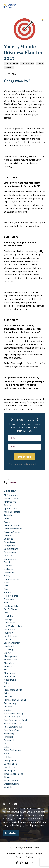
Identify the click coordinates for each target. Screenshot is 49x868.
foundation (10, 599)
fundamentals (11, 606)
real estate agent (13, 717)
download (9, 572)
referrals (8, 737)
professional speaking (15, 700)
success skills (10, 764)
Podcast (30, 857)
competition (10, 545)
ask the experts (12, 512)
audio (7, 519)
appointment (10, 509)
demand (8, 566)
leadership (9, 646)
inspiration (9, 629)
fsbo (6, 602)
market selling (11, 660)
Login (39, 854)
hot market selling (13, 626)
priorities (8, 697)
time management (13, 774)
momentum (10, 673)
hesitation (9, 616)
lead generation (12, 643)
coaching (40, 63)
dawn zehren (11, 559)
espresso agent (12, 579)
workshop (9, 787)
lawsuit (8, 639)
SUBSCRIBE (24, 457)
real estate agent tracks (16, 720)
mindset (8, 666)
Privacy (19, 857)
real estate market (13, 727)
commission (9, 68)
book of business (13, 525)
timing (7, 777)
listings (8, 653)
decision (8, 562)
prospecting (10, 703)
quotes (8, 710)
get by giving (10, 609)
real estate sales (12, 730)
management (11, 656)
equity (7, 576)
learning (8, 650)
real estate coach (13, 723)
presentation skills (13, 690)
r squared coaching (14, 713)
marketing (9, 663)
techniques (10, 770)
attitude (8, 515)
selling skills (10, 760)
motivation (9, 676)
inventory (9, 633)
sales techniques (12, 750)
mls (6, 670)
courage (8, 556)
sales (6, 747)
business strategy (27, 63)
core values (10, 552)
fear (6, 589)
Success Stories (26, 854)
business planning (11, 63)
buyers (7, 535)
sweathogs (9, 767)
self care (8, 757)
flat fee (8, 592)
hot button (9, 623)
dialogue (8, 569)
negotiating (10, 680)
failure (7, 586)
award (7, 522)
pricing (7, 693)
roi (5, 744)
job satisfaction (12, 636)
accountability (11, 498)
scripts (7, 754)
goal (6, 613)
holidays (8, 619)
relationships (11, 740)
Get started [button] (11, 833)
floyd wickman (11, 596)
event (7, 582)
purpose (8, 707)
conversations (11, 549)
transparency (11, 781)
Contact (11, 854)
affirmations (10, 502)
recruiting (9, 733)
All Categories (11, 495)
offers (7, 683)
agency (7, 505)
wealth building (12, 784)
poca (6, 686)
